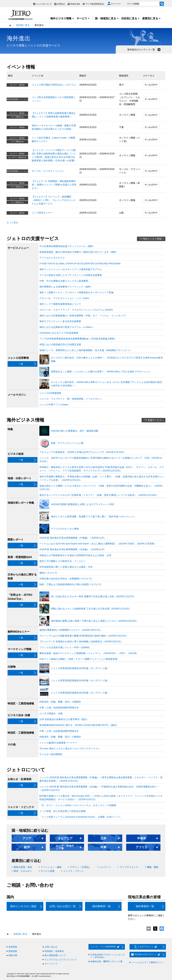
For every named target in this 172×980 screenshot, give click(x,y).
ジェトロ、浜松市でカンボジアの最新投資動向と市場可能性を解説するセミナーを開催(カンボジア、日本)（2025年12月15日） (101, 460)
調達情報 (13, 951)
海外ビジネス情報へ (153, 239)
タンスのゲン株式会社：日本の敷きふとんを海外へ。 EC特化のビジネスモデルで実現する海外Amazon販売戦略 (107, 359)
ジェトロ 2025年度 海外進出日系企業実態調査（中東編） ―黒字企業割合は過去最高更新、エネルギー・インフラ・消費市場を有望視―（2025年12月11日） (101, 779)
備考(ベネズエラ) (48, 573)
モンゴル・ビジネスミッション (48, 171)
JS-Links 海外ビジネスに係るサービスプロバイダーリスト (70, 748)
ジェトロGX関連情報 (50, 393)
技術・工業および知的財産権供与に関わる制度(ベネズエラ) (70, 584)
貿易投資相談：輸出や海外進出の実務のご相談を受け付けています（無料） (79, 252)
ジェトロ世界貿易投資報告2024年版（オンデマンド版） (80, 680)
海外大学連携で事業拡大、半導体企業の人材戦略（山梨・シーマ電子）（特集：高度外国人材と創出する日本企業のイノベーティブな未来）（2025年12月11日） (102, 478)
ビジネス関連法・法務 (51, 713)
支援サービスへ (156, 420)
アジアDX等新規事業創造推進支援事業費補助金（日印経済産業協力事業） (78, 339)
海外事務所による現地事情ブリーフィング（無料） (66, 287)
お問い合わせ (51, 947)
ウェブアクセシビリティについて (61, 960)
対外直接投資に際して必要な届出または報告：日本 (66, 567)
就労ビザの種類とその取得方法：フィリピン (63, 561)
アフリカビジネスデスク (52, 258)
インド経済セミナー (42, 213)
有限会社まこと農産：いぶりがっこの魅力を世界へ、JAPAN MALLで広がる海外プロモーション (101, 372)
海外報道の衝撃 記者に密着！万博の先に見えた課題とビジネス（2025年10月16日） (95, 621)
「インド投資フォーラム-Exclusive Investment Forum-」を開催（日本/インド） (80, 817)
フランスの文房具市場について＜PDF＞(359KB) (64, 647)
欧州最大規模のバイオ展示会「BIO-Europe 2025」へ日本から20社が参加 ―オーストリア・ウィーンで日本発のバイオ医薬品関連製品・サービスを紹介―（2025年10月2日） (101, 798)
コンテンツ (105, 867)
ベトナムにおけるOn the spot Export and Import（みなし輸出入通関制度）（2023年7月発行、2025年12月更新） (98, 544)
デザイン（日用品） (81, 867)
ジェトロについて (44, 4)
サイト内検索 (133, 4)
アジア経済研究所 (95, 4)
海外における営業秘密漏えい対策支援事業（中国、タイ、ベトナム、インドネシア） (83, 316)
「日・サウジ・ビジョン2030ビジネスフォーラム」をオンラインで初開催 (78, 805)
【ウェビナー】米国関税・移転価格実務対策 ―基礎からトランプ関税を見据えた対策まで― (54, 185)
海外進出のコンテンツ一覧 (144, 50)
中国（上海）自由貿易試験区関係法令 (59, 708)
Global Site (75, 4)
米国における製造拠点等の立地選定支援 (60, 344)
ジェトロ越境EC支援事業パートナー (58, 743)
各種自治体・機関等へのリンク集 (106, 961)
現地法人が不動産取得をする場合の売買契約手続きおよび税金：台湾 (75, 555)
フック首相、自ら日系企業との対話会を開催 (63, 811)
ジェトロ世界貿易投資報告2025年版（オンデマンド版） (80, 668)
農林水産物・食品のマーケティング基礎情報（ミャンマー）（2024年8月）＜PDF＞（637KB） (89, 653)
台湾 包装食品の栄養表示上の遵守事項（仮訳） (64, 719)
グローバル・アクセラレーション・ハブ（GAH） (65, 298)
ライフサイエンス (129, 867)
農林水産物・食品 (23, 867)
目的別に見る (130, 18)
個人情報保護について (55, 955)
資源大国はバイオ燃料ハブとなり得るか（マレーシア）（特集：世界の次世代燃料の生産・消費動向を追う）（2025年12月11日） (101, 488)
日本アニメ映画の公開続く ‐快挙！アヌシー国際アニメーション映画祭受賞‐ (79, 659)
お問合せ (61, 4)
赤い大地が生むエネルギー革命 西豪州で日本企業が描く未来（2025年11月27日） (93, 596)
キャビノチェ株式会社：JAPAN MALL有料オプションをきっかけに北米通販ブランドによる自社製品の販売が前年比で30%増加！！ (107, 384)
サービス (83, 18)
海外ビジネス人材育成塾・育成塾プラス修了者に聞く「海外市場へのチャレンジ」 (94, 517)
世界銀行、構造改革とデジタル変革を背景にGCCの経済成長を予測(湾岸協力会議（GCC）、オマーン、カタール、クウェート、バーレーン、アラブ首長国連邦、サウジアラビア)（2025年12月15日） (102, 469)
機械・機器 (153, 867)
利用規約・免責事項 (54, 951)
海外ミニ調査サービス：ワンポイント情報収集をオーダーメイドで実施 (76, 292)
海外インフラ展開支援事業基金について (60, 304)
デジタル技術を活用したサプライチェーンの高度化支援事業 (71, 275)
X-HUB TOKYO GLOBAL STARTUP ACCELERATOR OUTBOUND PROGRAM (80, 264)
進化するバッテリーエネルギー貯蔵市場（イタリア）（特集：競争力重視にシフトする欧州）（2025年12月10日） (99, 495)
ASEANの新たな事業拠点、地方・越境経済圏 (75, 431)
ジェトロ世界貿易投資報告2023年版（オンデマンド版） (80, 693)
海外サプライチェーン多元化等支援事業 (60, 321)
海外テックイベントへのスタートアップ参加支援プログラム (71, 269)
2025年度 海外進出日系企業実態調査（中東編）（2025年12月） (73, 538)
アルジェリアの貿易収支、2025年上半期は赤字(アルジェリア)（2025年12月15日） (83, 452)
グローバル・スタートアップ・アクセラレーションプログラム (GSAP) (76, 310)
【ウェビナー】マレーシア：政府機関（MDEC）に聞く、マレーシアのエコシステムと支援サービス (54, 200)
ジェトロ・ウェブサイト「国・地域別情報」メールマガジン (71, 399)
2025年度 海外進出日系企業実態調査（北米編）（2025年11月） (73, 549)
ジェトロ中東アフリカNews (54, 405)
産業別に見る (151, 18)
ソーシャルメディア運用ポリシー (147, 962)
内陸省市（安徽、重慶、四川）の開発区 (60, 702)
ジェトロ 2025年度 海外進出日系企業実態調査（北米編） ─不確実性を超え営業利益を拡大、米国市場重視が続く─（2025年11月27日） (99, 788)
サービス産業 (48, 871)
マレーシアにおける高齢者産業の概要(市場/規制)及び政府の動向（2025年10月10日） (84, 636)
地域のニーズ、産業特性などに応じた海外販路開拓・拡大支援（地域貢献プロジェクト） (86, 350)
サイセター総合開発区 (51, 754)
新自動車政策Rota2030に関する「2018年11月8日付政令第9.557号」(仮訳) (78, 725)
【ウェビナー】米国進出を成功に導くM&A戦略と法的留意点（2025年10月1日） (81, 641)
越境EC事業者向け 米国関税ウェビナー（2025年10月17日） (71, 630)
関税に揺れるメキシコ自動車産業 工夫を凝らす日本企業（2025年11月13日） (91, 609)
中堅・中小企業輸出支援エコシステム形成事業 (64, 281)
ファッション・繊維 (51, 867)
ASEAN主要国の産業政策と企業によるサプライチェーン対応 (83, 504)
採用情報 (13, 947)
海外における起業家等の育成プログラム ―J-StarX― (67, 327)
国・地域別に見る (107, 18)
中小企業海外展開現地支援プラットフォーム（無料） (67, 246)
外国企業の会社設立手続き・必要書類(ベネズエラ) (66, 579)
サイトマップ (51, 964)
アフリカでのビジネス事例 (65, 529)
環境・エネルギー (23, 871)
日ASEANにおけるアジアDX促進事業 (59, 333)
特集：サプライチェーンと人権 (67, 443)
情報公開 (13, 955)
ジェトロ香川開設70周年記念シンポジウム (54, 85)
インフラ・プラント (74, 871)
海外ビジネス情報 (62, 18)
